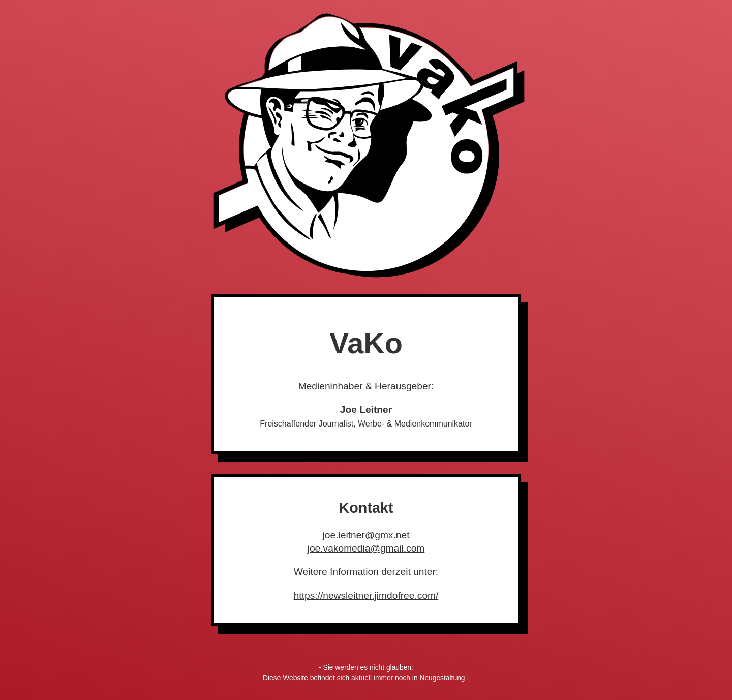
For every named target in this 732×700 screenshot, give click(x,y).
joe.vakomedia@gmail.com (366, 548)
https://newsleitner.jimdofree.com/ (366, 596)
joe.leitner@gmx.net (366, 535)
